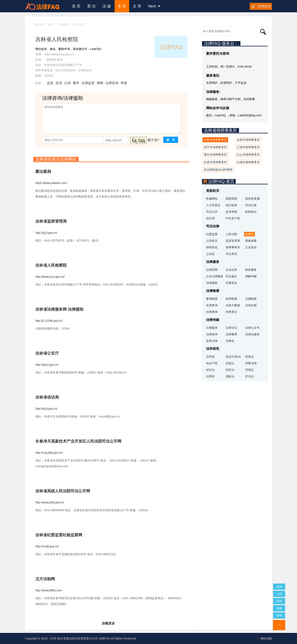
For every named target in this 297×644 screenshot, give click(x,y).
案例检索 (212, 299)
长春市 (59, 60)
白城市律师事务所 (248, 162)
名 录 (122, 6)
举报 (124, 83)
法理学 (210, 376)
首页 (51, 24)
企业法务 (231, 270)
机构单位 (251, 212)
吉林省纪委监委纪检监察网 (59, 535)
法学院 (210, 357)
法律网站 (63, 24)
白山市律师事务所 (248, 155)
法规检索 (251, 299)
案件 (76, 83)
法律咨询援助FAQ (45, 6)
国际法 (230, 376)
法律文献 (251, 305)
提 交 (171, 140)
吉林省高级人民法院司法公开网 (63, 491)
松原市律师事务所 (215, 162)
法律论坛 (231, 328)
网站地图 (266, 638)
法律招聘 (212, 270)
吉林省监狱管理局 (51, 221)
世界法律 (212, 341)
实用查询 (212, 305)
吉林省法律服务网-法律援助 (59, 309)
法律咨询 (264, 6)
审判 (279, 601)
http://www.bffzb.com (49, 590)
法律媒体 (212, 328)
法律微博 (231, 334)
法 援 (107, 6)
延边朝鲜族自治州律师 (218, 170)
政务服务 (251, 270)
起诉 (279, 587)
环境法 (249, 370)
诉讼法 (210, 370)
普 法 (91, 6)
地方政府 (231, 205)
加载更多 (108, 623)
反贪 (50, 83)
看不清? (153, 140)
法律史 (230, 341)
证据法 (230, 363)
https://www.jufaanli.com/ (51, 183)
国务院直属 (252, 199)
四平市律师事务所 (215, 147)
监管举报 (231, 212)
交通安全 (231, 283)
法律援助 (212, 283)
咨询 (279, 615)
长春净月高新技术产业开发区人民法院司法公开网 (78, 441)
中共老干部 (233, 218)
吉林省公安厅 (47, 353)
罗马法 (249, 376)
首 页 (76, 6)
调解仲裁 (251, 276)
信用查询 (212, 312)
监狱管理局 (233, 241)
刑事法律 (251, 363)
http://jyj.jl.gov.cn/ (46, 233)
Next (154, 6)
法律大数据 (233, 305)
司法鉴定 (231, 276)
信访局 (210, 218)
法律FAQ (104, 638)
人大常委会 (213, 205)
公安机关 (212, 241)
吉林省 (50, 60)
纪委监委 (212, 234)
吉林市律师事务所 (248, 140)
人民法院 (231, 234)
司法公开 (212, 212)
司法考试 (231, 254)
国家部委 (231, 199)
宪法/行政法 (233, 357)
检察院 (249, 234)
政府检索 (231, 299)
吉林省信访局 (47, 397)
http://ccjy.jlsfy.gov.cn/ (49, 453)
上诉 (279, 594)
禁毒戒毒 (251, 241)
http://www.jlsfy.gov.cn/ (50, 502)
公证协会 (251, 247)
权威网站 (212, 199)
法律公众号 (252, 328)
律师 (100, 83)
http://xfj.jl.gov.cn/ (46, 409)
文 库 (137, 6)
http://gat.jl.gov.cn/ (47, 365)
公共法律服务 (215, 276)
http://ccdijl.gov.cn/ (47, 546)
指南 (279, 608)
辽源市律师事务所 (248, 147)
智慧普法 (231, 312)
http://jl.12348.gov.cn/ (49, 321)
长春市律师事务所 (215, 140)
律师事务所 (233, 247)
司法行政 (251, 205)
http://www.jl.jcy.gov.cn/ (60, 54)
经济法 (230, 370)
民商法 (249, 357)
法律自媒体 (252, 334)
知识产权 (212, 363)
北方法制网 (45, 579)
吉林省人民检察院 (51, 265)
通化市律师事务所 (215, 155)
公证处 (210, 254)
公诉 (67, 83)
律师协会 (212, 247)
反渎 (59, 83)
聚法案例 (43, 172)
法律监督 (88, 83)
